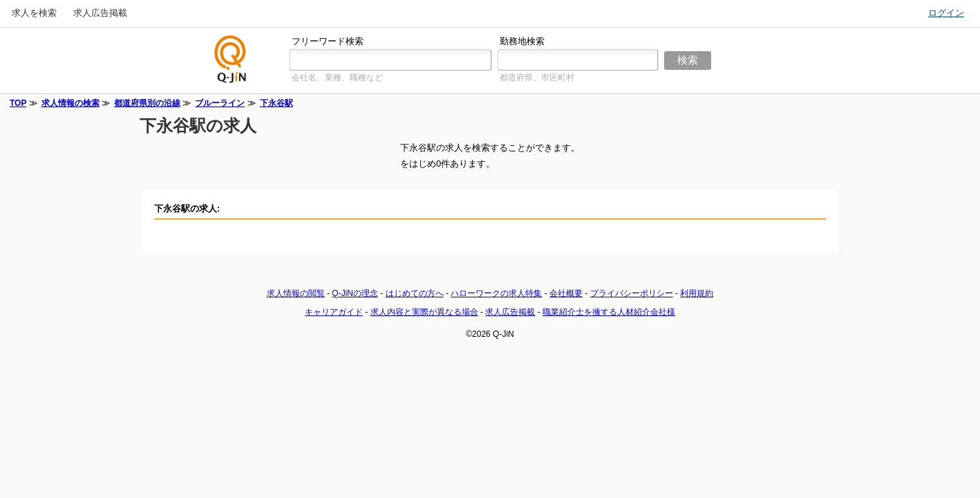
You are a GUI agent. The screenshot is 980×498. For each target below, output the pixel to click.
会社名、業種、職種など (337, 77)
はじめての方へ (415, 293)
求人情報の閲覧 (296, 293)
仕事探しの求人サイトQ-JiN (231, 59)
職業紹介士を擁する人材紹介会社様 (609, 312)
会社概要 (566, 293)
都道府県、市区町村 (537, 77)
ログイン (946, 13)
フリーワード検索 (328, 41)
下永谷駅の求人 (198, 126)
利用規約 (697, 293)
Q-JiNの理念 (355, 293)
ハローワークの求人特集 (496, 293)
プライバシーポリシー (632, 293)
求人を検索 (34, 13)
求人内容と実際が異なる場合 (424, 312)
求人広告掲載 (100, 13)
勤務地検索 (522, 41)
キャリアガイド (334, 312)
